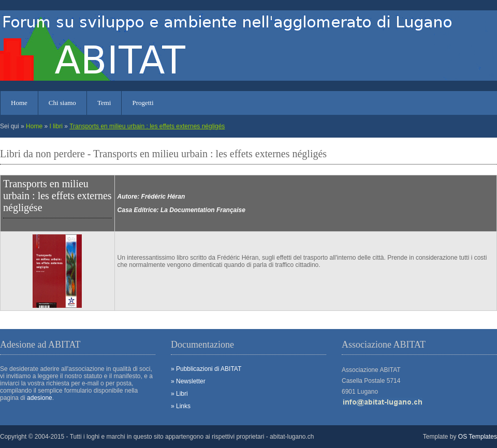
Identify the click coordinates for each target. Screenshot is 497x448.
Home (19, 103)
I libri (56, 126)
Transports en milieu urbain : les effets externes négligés (147, 126)
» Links (181, 406)
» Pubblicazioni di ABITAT (206, 369)
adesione (40, 398)
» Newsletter (188, 381)
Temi (104, 103)
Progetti (143, 103)
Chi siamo (62, 103)
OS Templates (478, 437)
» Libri (179, 394)
